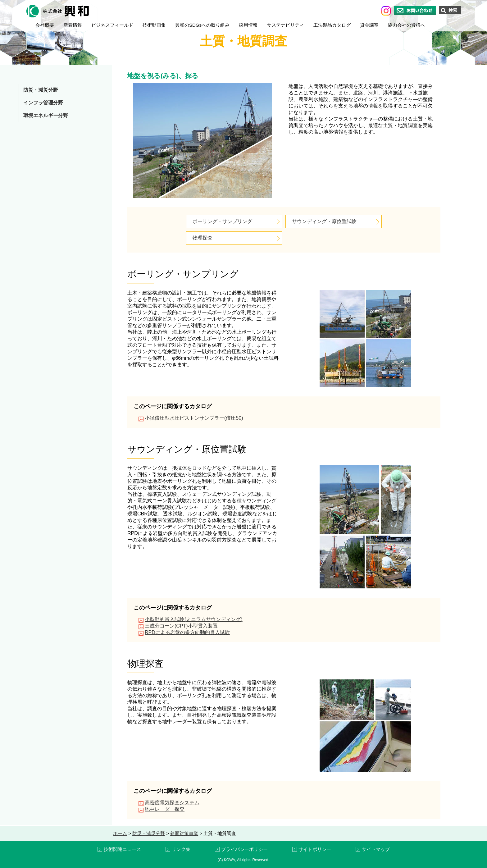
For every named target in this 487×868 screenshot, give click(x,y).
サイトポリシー (315, 849)
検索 (453, 10)
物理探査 (203, 238)
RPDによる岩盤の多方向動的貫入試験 (187, 632)
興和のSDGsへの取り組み (202, 25)
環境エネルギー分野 (46, 115)
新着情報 (73, 25)
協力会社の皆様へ (407, 25)
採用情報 (248, 25)
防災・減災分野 (41, 90)
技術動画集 (154, 25)
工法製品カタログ (332, 25)
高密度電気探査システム (172, 803)
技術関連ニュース (122, 849)
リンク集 (181, 849)
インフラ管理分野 (43, 103)
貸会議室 (369, 25)
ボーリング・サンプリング (222, 221)
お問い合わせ (415, 11)
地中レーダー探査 (165, 809)
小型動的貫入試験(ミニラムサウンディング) (194, 619)
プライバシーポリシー (244, 849)
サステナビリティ (285, 25)
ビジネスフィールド (112, 25)
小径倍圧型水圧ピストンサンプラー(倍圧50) (194, 418)
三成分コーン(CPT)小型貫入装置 (181, 626)
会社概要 (45, 25)
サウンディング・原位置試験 (324, 221)
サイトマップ (376, 849)
